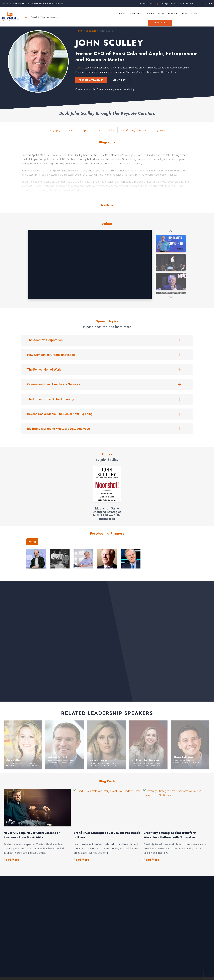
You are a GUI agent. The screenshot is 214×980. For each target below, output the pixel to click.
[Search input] (66, 17)
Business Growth (138, 68)
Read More (107, 205)
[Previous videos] (171, 232)
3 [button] (109, 869)
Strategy (130, 72)
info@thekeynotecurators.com (178, 4)
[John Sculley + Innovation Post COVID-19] (171, 244)
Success (141, 72)
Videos (72, 130)
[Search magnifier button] (26, 17)
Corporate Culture (180, 68)
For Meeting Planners (133, 130)
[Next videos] (171, 297)
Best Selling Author (107, 68)
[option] (70, 825)
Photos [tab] (32, 542)
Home (79, 31)
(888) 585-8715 (147, 4)
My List (207, 4)
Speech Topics (91, 130)
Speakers (91, 31)
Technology (153, 72)
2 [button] (107, 869)
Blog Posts (159, 130)
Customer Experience (86, 72)
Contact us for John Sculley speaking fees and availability (105, 89)
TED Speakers (168, 72)
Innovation (119, 72)
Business (123, 68)
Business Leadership (158, 68)
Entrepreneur (105, 72)
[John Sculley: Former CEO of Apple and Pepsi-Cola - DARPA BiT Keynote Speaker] (171, 263)
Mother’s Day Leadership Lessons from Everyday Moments (134, 835)
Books (110, 130)
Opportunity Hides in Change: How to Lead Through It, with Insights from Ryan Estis (67, 835)
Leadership (90, 68)
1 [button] (105, 869)
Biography (55, 130)
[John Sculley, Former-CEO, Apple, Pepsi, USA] (171, 281)
